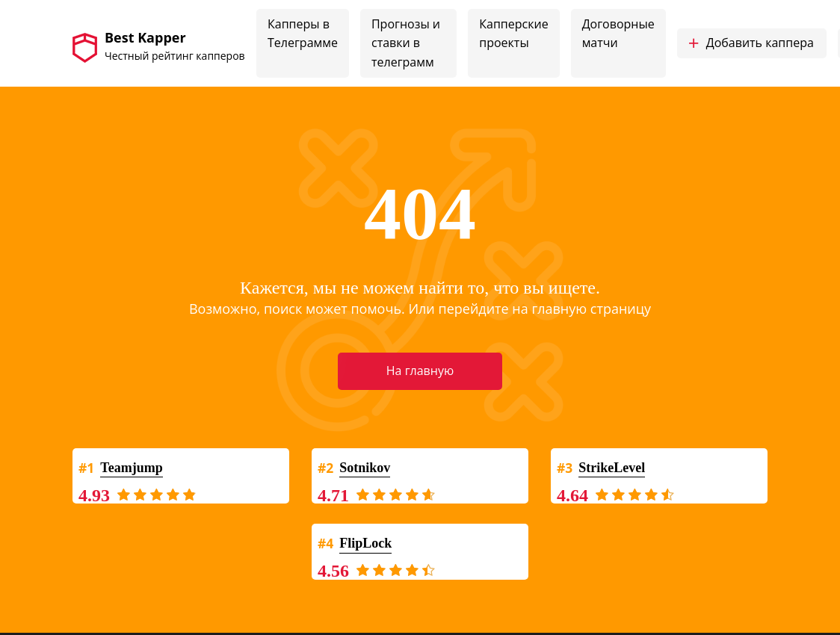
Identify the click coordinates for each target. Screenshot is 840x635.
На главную (420, 371)
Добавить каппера (751, 43)
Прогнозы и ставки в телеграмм (406, 43)
